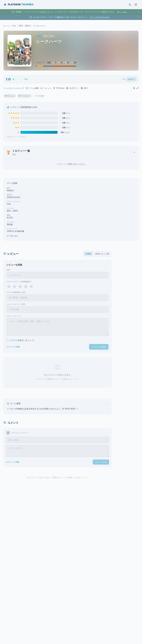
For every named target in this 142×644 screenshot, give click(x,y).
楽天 (84, 88)
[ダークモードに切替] (130, 5)
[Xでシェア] (134, 88)
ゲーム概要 (32, 88)
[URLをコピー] (137, 88)
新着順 (88, 254)
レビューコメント (14, 316)
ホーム (6, 26)
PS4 (14, 26)
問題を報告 (13, 236)
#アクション (10, 96)
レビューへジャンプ (14, 88)
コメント (46, 88)
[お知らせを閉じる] (139, 12)
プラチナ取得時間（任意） (16, 292)
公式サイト (73, 88)
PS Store (59, 88)
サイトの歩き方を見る (99, 17)
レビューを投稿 (99, 347)
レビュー (131, 79)
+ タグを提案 (39, 96)
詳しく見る (122, 12)
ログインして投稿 (13, 347)
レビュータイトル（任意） (16, 304)
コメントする (101, 462)
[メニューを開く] (136, 5)
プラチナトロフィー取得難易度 (19, 282)
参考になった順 (102, 254)
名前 (9, 270)
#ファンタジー (24, 96)
